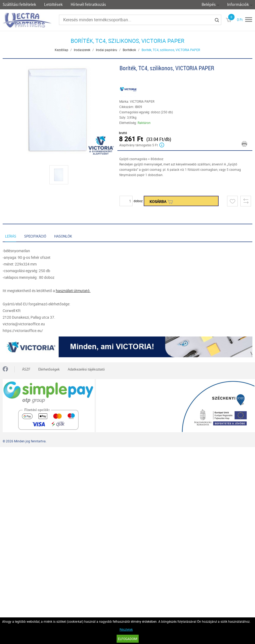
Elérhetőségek (49, 369)
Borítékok (129, 50)
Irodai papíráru (107, 50)
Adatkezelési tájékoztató (86, 369)
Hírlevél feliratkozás (88, 5)
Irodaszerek (82, 50)
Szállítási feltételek (19, 5)
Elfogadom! (128, 639)
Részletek (126, 629)
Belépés (209, 5)
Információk (238, 5)
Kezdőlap (61, 50)
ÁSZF (26, 369)
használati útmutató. (73, 291)
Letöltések (53, 5)
